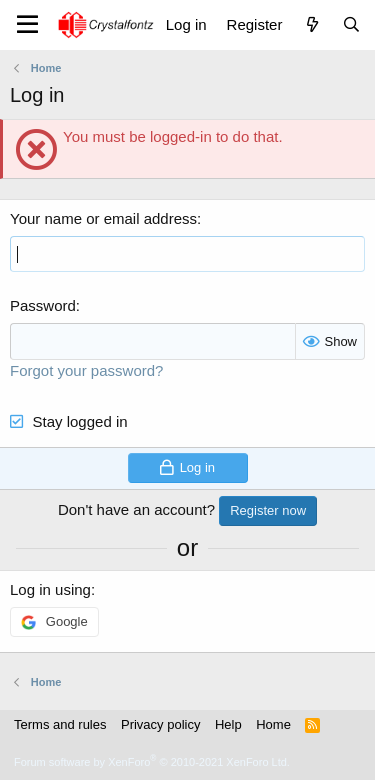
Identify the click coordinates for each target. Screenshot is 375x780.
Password (43, 305)
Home (273, 724)
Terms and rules (60, 724)
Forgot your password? (86, 370)
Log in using (50, 589)
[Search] (351, 24)
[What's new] (311, 24)
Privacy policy (160, 724)
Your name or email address (103, 218)
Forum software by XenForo (152, 762)
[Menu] (27, 25)
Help (228, 724)
